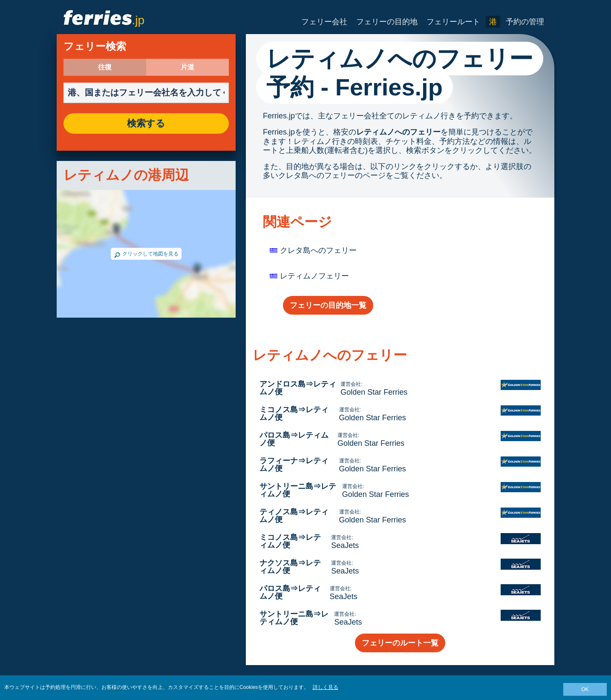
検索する (146, 123)
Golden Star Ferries (374, 392)
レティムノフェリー (314, 276)
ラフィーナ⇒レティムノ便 (294, 465)
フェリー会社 (324, 22)
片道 (187, 67)
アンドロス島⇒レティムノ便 (298, 388)
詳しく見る (326, 687)
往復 (105, 67)
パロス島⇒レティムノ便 (294, 439)
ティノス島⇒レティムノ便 (294, 516)
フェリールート (453, 22)
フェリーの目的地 (387, 22)
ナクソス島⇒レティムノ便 (290, 567)
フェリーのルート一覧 (400, 643)
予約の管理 (525, 22)
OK (585, 689)
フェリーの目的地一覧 (328, 305)
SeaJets (345, 545)
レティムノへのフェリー (398, 132)
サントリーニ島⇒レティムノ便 (298, 490)
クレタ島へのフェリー (318, 250)
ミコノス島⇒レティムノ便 (294, 413)
